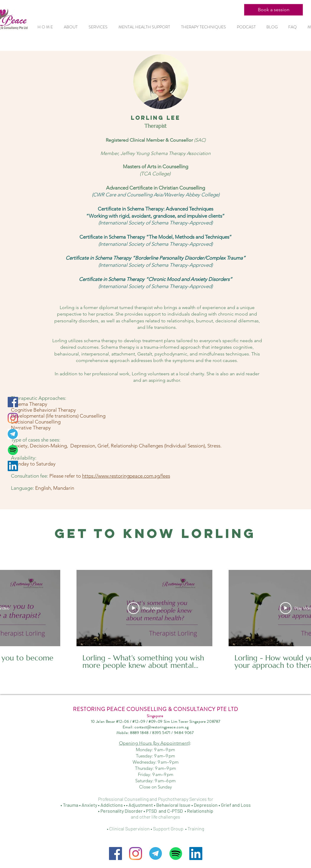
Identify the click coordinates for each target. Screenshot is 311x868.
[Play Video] (144, 608)
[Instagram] (13, 418)
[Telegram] (13, 434)
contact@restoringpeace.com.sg (161, 727)
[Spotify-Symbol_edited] (13, 450)
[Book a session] (273, 10)
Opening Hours (154, 743)
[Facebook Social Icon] (13, 402)
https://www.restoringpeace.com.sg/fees (126, 476)
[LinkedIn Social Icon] (13, 466)
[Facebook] (115, 854)
